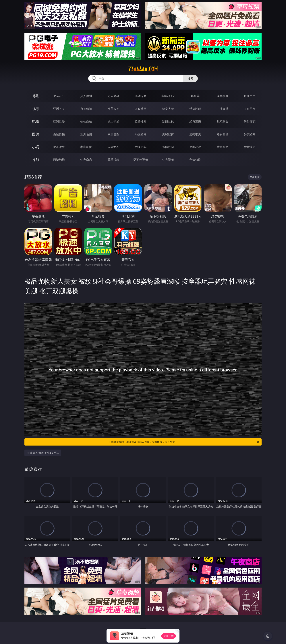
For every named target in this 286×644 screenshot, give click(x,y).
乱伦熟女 (223, 121)
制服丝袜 (168, 121)
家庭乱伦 (86, 147)
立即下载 (169, 636)
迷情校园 (168, 147)
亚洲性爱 (59, 121)
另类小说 (195, 147)
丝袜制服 (195, 109)
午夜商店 (86, 160)
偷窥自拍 (59, 134)
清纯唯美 (195, 134)
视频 (36, 109)
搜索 (190, 78)
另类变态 (250, 121)
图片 (36, 134)
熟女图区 (223, 134)
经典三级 (195, 121)
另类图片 (250, 134)
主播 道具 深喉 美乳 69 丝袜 (43, 453)
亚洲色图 (86, 134)
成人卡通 (113, 121)
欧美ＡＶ (113, 109)
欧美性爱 (141, 121)
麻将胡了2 (168, 96)
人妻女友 (113, 147)
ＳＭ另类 (250, 109)
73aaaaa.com (143, 69)
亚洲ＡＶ (59, 109)
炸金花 (195, 96)
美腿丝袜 (168, 134)
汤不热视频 (141, 160)
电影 (36, 121)
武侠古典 (141, 147)
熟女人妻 (168, 109)
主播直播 (223, 109)
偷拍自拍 (86, 121)
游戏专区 (141, 96)
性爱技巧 (250, 147)
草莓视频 (113, 160)
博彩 (36, 96)
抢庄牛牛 (250, 96)
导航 (36, 160)
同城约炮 (59, 160)
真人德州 (86, 96)
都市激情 (59, 147)
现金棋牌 (223, 96)
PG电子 (59, 96)
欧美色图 (113, 134)
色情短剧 (195, 160)
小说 (36, 147)
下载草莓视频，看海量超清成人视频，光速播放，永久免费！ (184, 442)
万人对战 (113, 96)
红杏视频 (168, 160)
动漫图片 (141, 134)
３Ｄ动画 (141, 109)
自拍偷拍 (86, 109)
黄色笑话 (223, 147)
